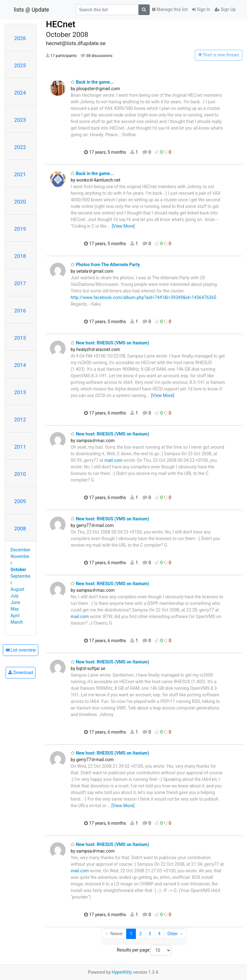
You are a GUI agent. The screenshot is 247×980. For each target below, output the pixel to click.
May (15, 609)
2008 (20, 529)
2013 (20, 392)
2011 (20, 447)
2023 (20, 120)
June (16, 602)
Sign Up (225, 9)
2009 (20, 501)
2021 (20, 174)
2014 (20, 365)
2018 (20, 256)
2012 (20, 420)
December (21, 550)
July (15, 596)
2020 (20, 202)
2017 (20, 283)
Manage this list (170, 9)
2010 (20, 474)
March (17, 622)
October (19, 570)
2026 (20, 38)
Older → (175, 934)
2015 (20, 338)
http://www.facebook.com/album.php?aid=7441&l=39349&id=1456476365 (143, 297)
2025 (20, 65)
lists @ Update (31, 10)
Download (21, 673)
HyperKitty (122, 972)
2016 (20, 311)
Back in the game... (92, 82)
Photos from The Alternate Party (105, 265)
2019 (20, 229)
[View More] (123, 226)
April (15, 616)
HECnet (61, 24)
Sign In (201, 9)
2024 (20, 93)
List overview (21, 650)
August (18, 589)
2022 (20, 147)
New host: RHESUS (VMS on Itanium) (110, 343)
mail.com (114, 460)
